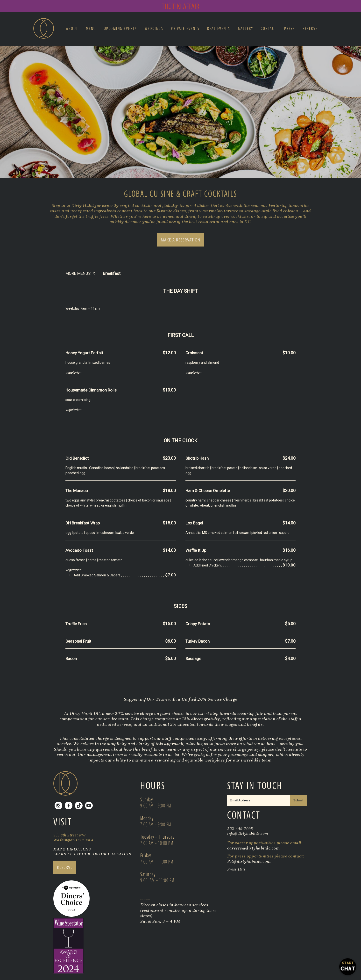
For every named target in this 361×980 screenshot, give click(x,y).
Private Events (185, 29)
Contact (269, 29)
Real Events (219, 29)
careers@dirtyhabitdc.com (253, 848)
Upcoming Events (120, 29)
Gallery (246, 29)
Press (290, 29)
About (72, 29)
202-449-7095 (240, 828)
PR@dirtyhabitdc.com (249, 861)
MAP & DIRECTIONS (72, 849)
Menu (91, 29)
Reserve (310, 29)
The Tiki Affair (181, 6)
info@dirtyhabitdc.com (248, 833)
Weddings (154, 29)
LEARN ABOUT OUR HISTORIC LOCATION (92, 854)
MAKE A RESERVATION (181, 240)
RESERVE (65, 867)
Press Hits (237, 869)
